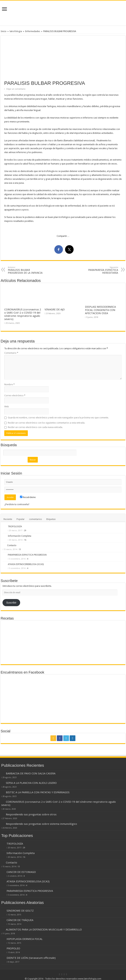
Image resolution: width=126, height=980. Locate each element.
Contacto (12, 545)
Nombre (9, 384)
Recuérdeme (28, 497)
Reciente (8, 519)
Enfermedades (33, 31)
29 (25, 530)
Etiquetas (51, 519)
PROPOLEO (13, 948)
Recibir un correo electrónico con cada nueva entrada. (35, 427)
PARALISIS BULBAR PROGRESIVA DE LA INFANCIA (26, 270)
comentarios (35, 519)
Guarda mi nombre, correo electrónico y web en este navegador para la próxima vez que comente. (58, 418)
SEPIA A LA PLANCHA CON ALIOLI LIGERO (31, 783)
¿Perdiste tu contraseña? (17, 504)
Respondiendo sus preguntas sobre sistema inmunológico (41, 824)
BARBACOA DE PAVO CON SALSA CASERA (31, 773)
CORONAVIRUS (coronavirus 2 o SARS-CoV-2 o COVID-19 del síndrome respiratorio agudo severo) (23, 314)
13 (20, 549)
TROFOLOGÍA (15, 526)
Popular (21, 519)
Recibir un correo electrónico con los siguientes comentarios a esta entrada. (46, 423)
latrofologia (16, 31)
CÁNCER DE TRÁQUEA (20, 920)
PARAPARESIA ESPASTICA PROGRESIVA (27, 555)
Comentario (11, 353)
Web (7, 407)
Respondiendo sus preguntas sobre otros (31, 814)
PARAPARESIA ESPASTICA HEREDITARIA (100, 270)
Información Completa (20, 536)
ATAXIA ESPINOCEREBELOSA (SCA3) (26, 564)
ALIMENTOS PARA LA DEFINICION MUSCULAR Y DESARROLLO (44, 930)
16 (25, 540)
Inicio (4, 31)
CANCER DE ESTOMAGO (21, 872)
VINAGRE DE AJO (55, 310)
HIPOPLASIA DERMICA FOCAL (25, 939)
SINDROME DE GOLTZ (20, 911)
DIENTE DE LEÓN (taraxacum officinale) (31, 958)
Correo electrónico (15, 395)
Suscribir (11, 603)
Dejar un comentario (16, 89)
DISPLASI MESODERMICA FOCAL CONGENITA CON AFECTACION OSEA (100, 310)
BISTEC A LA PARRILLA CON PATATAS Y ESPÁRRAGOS (38, 792)
